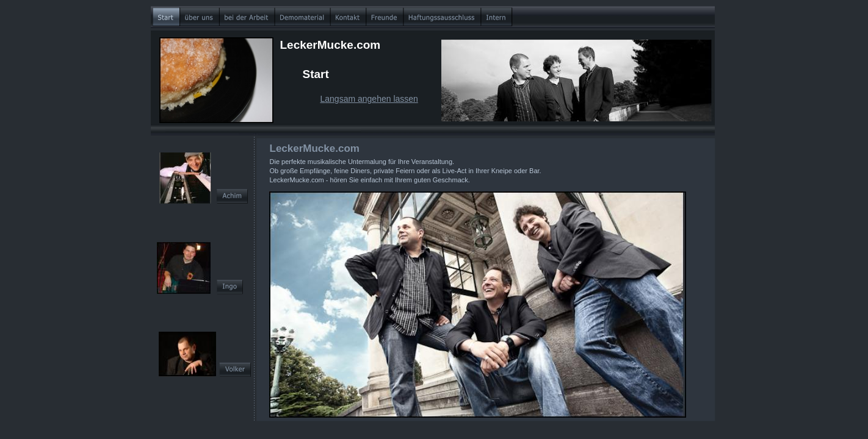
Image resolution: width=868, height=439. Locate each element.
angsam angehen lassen (371, 99)
